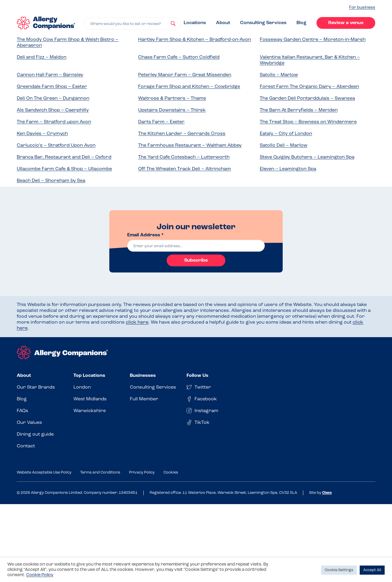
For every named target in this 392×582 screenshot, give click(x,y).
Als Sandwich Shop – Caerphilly (53, 110)
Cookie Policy (40, 575)
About (223, 23)
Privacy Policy (142, 473)
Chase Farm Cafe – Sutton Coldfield (179, 57)
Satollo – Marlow (279, 75)
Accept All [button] (372, 570)
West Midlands (90, 399)
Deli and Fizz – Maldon (42, 57)
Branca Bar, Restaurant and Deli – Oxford (64, 157)
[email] (196, 246)
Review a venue (346, 23)
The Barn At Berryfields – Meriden (299, 110)
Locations (195, 23)
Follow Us (197, 376)
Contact (26, 446)
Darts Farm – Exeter (161, 122)
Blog (301, 23)
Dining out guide (35, 434)
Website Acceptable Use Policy (44, 473)
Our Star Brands (36, 387)
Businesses (143, 376)
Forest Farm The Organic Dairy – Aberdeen (309, 87)
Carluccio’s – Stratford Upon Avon (56, 145)
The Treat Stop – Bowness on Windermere (308, 122)
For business (362, 7)
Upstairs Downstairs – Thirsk (172, 110)
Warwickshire (90, 411)
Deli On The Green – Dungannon (53, 98)
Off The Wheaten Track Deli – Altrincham (185, 169)
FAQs (22, 411)
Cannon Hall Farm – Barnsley (50, 75)
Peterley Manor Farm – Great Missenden (185, 75)
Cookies (171, 473)
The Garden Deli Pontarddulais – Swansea (307, 98)
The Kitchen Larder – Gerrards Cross (182, 134)
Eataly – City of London (286, 134)
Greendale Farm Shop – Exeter (52, 87)
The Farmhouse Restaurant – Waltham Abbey (190, 145)
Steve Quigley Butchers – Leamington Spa (307, 157)
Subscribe (196, 260)
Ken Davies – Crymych (42, 134)
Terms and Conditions (100, 473)
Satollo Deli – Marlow (284, 145)
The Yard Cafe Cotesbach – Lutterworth (184, 157)
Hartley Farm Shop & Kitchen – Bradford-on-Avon (195, 40)
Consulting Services (263, 23)
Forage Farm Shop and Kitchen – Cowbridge (189, 87)
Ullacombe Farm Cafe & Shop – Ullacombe (64, 169)
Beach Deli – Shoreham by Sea (51, 181)
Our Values (29, 423)
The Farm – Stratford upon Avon (54, 122)
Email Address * (145, 235)
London (82, 387)
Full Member (144, 399)
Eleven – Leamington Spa (288, 169)
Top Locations (89, 376)
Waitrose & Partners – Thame (172, 98)
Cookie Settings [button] (339, 570)
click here (137, 322)
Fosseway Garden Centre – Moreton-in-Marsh (313, 40)
